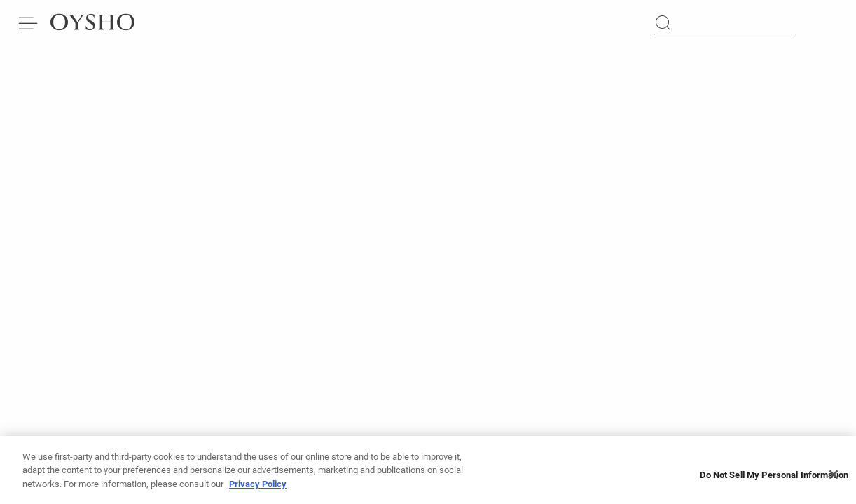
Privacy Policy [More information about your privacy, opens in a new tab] (258, 488)
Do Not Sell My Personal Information (774, 479)
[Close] (834, 479)
